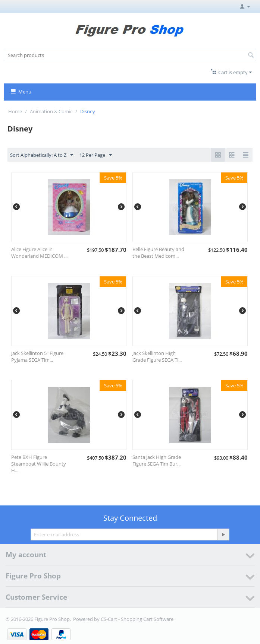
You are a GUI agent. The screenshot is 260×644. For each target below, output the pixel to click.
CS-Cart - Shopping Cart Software (137, 619)
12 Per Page (96, 155)
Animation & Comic (51, 111)
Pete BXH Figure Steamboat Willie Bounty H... (39, 464)
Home (15, 111)
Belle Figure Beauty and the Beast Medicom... (158, 253)
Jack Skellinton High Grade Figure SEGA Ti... (157, 356)
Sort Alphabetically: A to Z (42, 155)
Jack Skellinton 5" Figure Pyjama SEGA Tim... (37, 356)
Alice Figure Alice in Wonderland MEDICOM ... (39, 253)
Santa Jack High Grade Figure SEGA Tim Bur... (157, 460)
